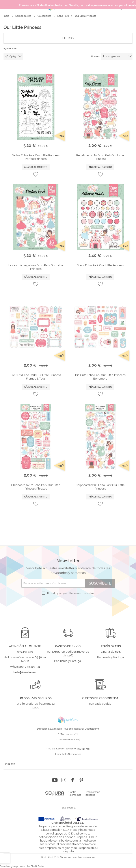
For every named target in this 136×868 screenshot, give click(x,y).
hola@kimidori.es (72, 754)
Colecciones (45, 16)
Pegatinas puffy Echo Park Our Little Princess (100, 157)
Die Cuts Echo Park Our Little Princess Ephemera (100, 377)
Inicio (7, 16)
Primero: (96, 57)
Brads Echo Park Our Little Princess (100, 265)
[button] (36, 174)
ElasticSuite (37, 866)
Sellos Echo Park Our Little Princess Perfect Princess (36, 157)
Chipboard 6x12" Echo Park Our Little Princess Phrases (36, 487)
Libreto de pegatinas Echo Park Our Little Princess (36, 267)
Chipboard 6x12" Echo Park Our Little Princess (100, 487)
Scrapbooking (24, 16)
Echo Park (63, 16)
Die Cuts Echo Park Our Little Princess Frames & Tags (36, 377)
